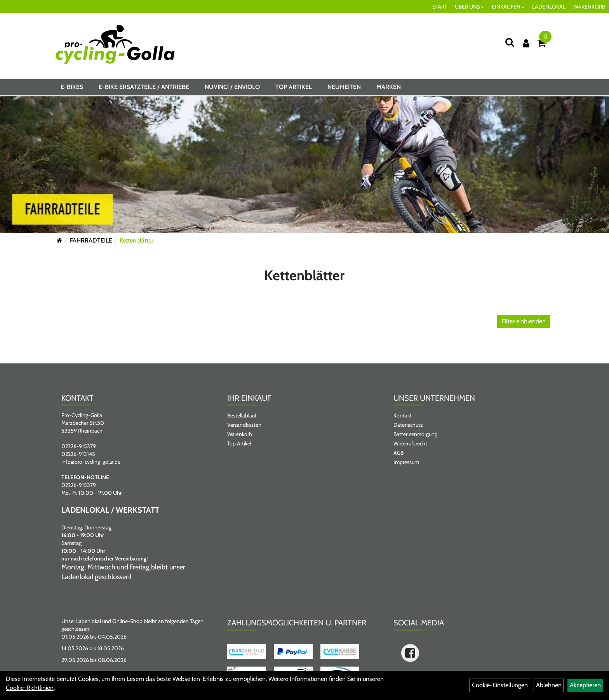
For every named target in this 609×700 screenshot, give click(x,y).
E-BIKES (72, 87)
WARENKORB (589, 7)
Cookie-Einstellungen (500, 685)
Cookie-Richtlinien (30, 688)
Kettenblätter (137, 240)
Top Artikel (294, 87)
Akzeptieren (585, 685)
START (440, 7)
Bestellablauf (242, 415)
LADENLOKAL (549, 7)
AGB (398, 453)
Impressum (406, 462)
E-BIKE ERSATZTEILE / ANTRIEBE (144, 87)
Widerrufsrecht (410, 443)
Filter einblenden (524, 321)
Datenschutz (408, 425)
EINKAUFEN (508, 7)
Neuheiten (344, 87)
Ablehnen (549, 685)
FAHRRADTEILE (91, 240)
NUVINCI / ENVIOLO (232, 87)
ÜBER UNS (469, 7)
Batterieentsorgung (415, 434)
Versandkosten (244, 425)
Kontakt (403, 415)
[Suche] (510, 42)
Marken (389, 87)
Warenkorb (240, 434)
